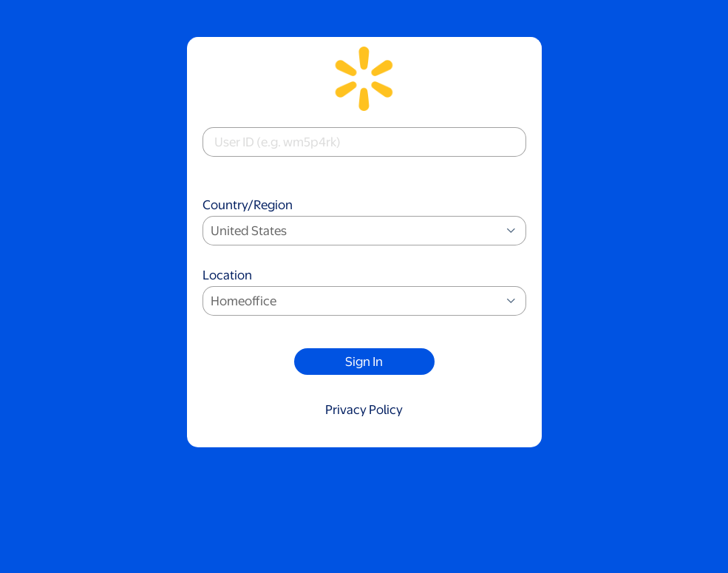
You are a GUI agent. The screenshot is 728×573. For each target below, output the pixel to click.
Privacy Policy (364, 410)
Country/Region (364, 223)
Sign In (364, 362)
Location (364, 293)
